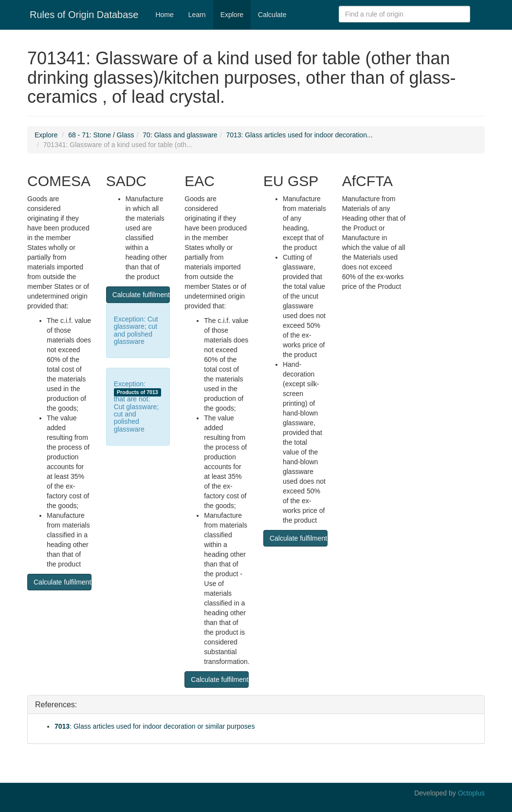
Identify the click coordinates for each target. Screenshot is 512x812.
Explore (232, 15)
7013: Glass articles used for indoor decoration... (299, 135)
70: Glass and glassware (180, 135)
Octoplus (471, 793)
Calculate (272, 15)
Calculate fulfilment (62, 582)
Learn (197, 15)
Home (164, 15)
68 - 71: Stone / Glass (101, 135)
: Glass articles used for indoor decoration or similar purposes (155, 726)
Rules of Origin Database (84, 15)
